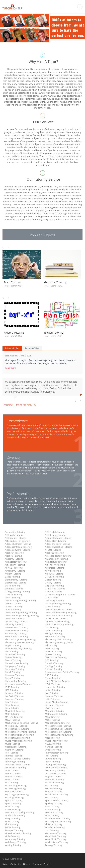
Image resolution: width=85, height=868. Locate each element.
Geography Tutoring (15, 666)
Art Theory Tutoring (55, 565)
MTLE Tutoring (52, 738)
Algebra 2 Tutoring (54, 553)
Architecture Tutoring (56, 562)
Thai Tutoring (12, 824)
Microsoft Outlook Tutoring (59, 729)
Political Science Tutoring (17, 765)
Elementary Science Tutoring (19, 642)
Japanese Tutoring (14, 693)
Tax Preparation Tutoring (58, 818)
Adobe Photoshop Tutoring (59, 547)
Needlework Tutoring (16, 747)
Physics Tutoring (53, 759)
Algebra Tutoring (13, 556)
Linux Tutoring (12, 705)
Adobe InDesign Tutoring (58, 544)
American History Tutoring (58, 556)
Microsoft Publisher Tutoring (19, 735)
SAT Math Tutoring (54, 782)
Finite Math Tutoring (15, 654)
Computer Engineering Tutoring (21, 612)
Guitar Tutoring (53, 678)
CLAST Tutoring (53, 607)
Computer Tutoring (15, 618)
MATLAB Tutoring (14, 717)
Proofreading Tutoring (56, 768)
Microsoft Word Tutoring (17, 738)
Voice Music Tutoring (56, 839)
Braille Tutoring (13, 586)
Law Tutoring (12, 702)
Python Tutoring (13, 774)
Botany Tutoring (53, 583)
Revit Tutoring (12, 780)
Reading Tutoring (14, 777)
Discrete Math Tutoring (17, 627)
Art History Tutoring (15, 565)
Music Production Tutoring (18, 741)
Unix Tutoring (52, 830)
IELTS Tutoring (12, 687)
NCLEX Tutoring (53, 744)
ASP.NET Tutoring (14, 568)
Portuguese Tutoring (55, 765)
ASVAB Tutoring (53, 571)
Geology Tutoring (54, 666)
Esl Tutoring (51, 645)
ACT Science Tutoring (16, 538)
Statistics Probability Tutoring (20, 812)
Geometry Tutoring (15, 669)
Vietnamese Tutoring (56, 833)
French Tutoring (13, 660)
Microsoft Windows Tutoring (59, 735)
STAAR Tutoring (13, 809)
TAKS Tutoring (52, 815)
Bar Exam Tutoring (54, 577)
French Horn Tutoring (56, 657)
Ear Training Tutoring (16, 633)
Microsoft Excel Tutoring (17, 729)
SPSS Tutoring (12, 806)
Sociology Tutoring (14, 797)
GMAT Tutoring (13, 672)
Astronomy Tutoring (15, 571)
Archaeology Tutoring (16, 562)
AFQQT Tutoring (53, 550)
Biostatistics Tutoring (16, 583)
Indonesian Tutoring (55, 687)
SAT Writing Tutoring (15, 788)
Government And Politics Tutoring (62, 672)
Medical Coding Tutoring (57, 723)
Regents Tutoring (54, 777)
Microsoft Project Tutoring (58, 732)
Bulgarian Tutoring (54, 586)
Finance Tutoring (53, 651)
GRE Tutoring (52, 675)
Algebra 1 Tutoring (14, 553)
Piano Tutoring (52, 762)
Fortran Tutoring (13, 657)
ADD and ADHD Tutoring (17, 541)
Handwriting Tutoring (16, 681)
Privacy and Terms (41, 864)
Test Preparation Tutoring (58, 821)
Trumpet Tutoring (14, 830)
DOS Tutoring (52, 627)
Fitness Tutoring (53, 654)
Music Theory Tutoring (56, 741)
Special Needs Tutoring (57, 800)
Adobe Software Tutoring (18, 550)
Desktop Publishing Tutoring (59, 624)
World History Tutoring (57, 842)
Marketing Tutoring (55, 711)
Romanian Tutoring (55, 780)
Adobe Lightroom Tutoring (18, 547)
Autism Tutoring (13, 574)
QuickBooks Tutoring (56, 774)
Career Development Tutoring (60, 595)
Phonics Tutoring (13, 756)
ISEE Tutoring (12, 690)
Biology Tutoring (53, 580)
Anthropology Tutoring (56, 559)
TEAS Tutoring (12, 821)
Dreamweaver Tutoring (17, 630)
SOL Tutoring (52, 797)
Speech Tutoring (13, 803)
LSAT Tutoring (52, 708)
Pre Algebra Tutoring (15, 768)
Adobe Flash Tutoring (56, 541)
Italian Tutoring (53, 690)
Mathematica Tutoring (56, 714)
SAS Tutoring (11, 782)
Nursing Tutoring (54, 747)
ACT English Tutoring (55, 532)
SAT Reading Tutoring (16, 785)
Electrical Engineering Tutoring (20, 639)
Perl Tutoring (11, 753)
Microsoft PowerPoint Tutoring (20, 732)
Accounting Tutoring (15, 532)
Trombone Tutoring (55, 827)
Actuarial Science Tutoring (58, 538)
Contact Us (15, 864)
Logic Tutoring (12, 708)
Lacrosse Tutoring (54, 696)
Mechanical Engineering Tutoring (21, 723)
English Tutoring (13, 645)
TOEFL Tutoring (13, 827)
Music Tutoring (12, 744)
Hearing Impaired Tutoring (18, 684)
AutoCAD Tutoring (54, 574)
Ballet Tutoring (12, 577)
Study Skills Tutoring (15, 815)
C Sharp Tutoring (54, 592)
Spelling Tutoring (54, 803)
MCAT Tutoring (12, 720)
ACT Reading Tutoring (56, 535)
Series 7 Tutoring (54, 791)
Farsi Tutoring (52, 648)
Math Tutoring (12, 714)
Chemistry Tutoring (55, 601)
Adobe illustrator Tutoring (18, 544)
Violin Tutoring (12, 836)
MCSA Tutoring (53, 720)
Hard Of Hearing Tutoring (58, 681)
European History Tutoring (18, 648)
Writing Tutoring (13, 845)
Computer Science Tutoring (59, 615)
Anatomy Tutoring (14, 559)
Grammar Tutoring (14, 675)
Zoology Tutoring (54, 845)
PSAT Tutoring (12, 771)
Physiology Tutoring (15, 762)
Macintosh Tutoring (15, 711)
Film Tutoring (12, 651)
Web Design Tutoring (15, 842)
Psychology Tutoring (55, 771)
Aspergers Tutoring (55, 568)
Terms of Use (32, 348)
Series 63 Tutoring (14, 791)
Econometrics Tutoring (16, 636)
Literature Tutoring (55, 705)
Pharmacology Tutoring (57, 753)
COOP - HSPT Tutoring (56, 618)
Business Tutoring (14, 589)
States (5, 864)
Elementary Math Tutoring (58, 639)
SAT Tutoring (51, 785)
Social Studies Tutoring (56, 794)
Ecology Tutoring (53, 633)
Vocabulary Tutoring (15, 839)
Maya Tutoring (52, 717)
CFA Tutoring (52, 598)
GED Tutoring (52, 660)
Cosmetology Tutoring (16, 621)
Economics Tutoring (55, 636)
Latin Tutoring (52, 699)
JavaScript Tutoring (14, 696)
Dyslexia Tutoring (54, 630)
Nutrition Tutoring (14, 750)
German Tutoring (54, 669)
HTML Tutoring (53, 684)
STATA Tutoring (53, 809)
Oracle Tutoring (53, 750)
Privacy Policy (12, 348)
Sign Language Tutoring (17, 794)
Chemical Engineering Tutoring (20, 601)
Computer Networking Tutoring (61, 612)
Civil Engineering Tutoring (58, 604)
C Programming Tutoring (17, 592)
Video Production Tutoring (18, 833)
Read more (11, 368)
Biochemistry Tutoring (16, 580)
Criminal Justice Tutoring (57, 621)
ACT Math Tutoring (14, 535)
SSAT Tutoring (52, 806)
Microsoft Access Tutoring (58, 726)
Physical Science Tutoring (18, 759)
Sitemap (26, 864)
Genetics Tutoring (54, 663)
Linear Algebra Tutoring (57, 702)
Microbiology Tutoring (16, 726)
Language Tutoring (14, 699)
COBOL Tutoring (13, 609)
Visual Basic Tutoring (55, 836)
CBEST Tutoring (13, 598)
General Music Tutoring (17, 663)
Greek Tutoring (13, 678)
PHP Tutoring (52, 756)
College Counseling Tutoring (59, 609)
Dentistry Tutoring (14, 624)
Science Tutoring (53, 788)
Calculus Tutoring (14, 595)
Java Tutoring (52, 693)
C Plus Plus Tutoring (55, 589)
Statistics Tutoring (54, 812)
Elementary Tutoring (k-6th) (59, 642)
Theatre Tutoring (54, 824)
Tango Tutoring (13, 818)
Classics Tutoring (13, 607)
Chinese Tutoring (14, 604)
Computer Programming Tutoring (22, 615)
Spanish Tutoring (13, 800)
